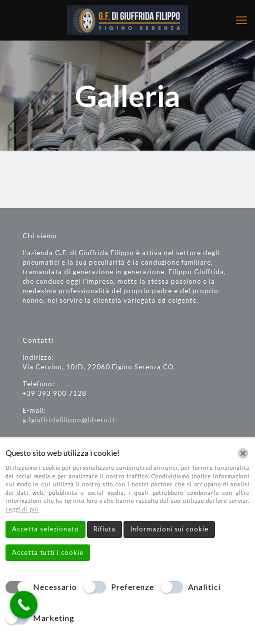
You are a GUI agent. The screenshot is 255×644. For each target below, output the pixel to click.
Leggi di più (22, 509)
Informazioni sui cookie (169, 529)
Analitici (204, 587)
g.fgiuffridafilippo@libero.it (69, 420)
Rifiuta (104, 529)
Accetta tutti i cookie (48, 552)
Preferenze (132, 587)
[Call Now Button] (24, 605)
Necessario (55, 587)
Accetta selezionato (45, 529)
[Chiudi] (243, 453)
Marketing (54, 618)
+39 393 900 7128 (54, 393)
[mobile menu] (241, 20)
